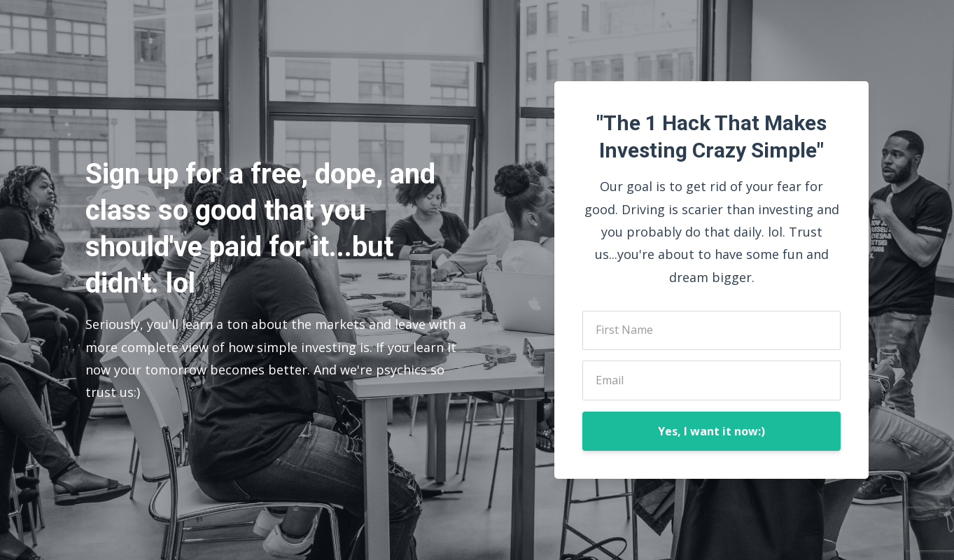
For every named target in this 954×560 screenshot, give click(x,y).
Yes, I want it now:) (711, 431)
